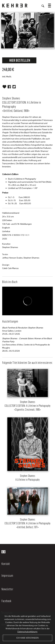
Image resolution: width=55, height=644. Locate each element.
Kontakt (6, 564)
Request (19, 60)
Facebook (6, 601)
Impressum (7, 575)
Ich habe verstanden (27, 638)
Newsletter (7, 589)
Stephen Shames (10, 247)
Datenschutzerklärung (27, 632)
